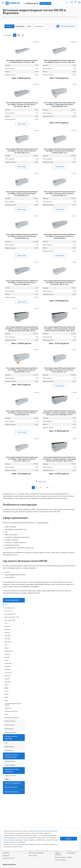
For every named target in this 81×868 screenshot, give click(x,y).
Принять (69, 839)
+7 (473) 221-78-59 (31, 3)
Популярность (39, 26)
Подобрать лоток (45, 3)
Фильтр (9, 26)
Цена (29, 26)
